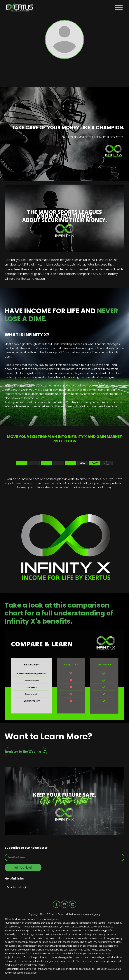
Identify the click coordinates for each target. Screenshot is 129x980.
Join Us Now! (23, 868)
